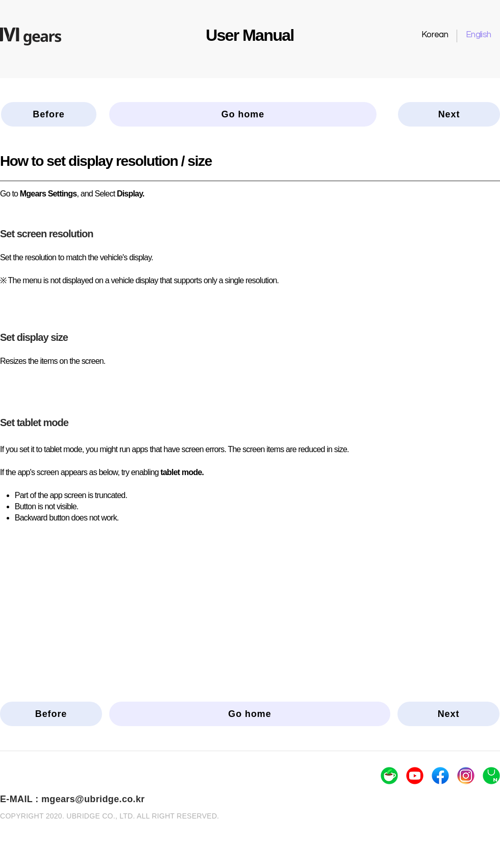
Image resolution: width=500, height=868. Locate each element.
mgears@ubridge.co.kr (93, 799)
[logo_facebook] (440, 776)
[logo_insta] (466, 776)
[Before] (49, 114)
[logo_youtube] (415, 776)
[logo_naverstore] (491, 776)
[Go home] (243, 114)
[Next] (449, 114)
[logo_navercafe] (389, 776)
